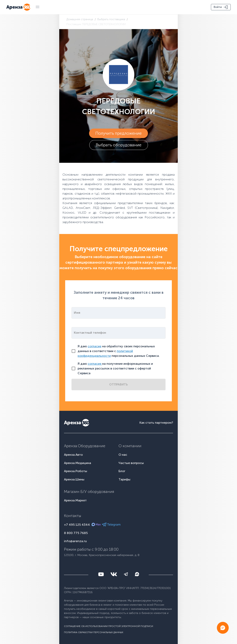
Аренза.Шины (74, 479)
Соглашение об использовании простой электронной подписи (109, 626)
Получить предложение (118, 133)
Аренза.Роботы (76, 471)
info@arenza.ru (75, 541)
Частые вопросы (131, 463)
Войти (221, 7)
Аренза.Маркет (75, 500)
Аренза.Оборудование (85, 446)
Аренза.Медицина (78, 463)
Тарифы (124, 479)
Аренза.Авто (73, 455)
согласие (95, 346)
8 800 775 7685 (76, 533)
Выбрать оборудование (119, 145)
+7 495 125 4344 (77, 525)
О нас (123, 455)
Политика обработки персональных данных (94, 632)
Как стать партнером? (156, 423)
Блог (122, 471)
